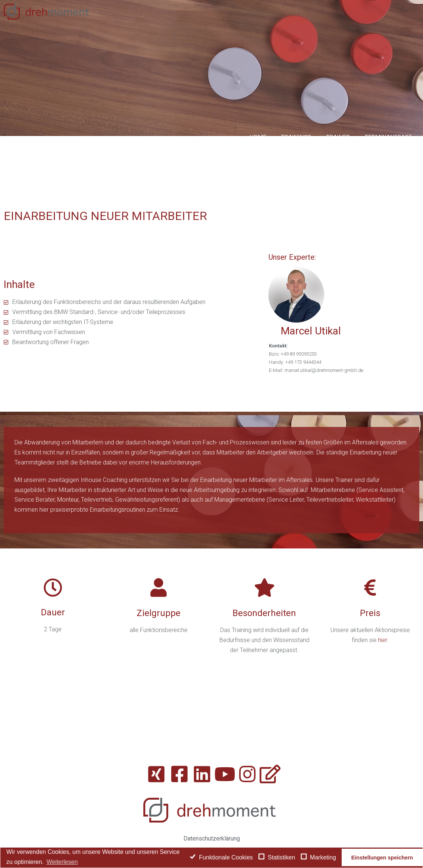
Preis (370, 613)
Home (258, 137)
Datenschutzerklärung (212, 838)
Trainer (338, 137)
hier (383, 640)
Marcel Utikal (311, 331)
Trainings (296, 137)
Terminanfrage (388, 137)
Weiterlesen (62, 862)
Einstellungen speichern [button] (382, 858)
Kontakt (399, 169)
